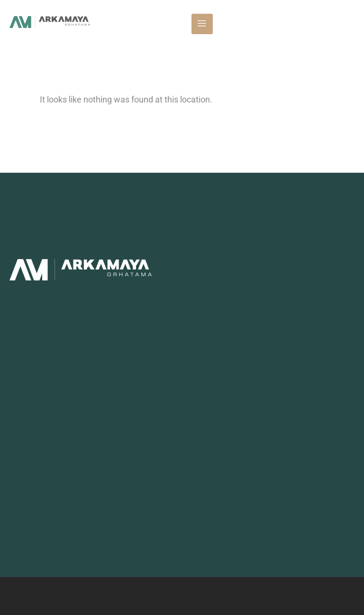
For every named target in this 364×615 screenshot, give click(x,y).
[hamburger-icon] (202, 24)
